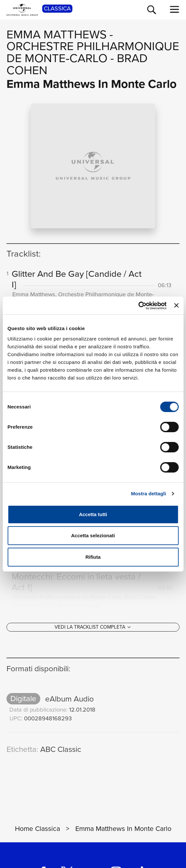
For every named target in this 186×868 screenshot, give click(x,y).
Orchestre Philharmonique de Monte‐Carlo (93, 52)
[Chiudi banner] (176, 305)
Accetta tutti (93, 514)
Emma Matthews (56, 34)
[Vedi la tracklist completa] (93, 631)
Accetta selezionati (93, 535)
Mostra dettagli (148, 494)
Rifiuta (93, 557)
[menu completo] (175, 9)
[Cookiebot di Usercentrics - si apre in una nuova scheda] (138, 306)
